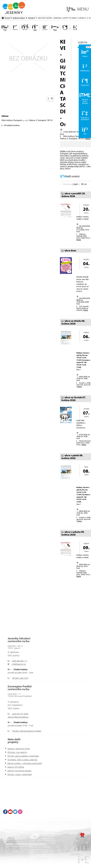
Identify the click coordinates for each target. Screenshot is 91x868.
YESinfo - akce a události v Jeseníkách (23, 756)
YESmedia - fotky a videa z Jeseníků (22, 760)
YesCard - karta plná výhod (18, 749)
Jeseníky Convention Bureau (19, 771)
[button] (78, 9)
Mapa (88, 138)
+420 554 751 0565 (20, 714)
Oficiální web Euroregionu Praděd (27, 731)
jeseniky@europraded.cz (18, 717)
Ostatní (31, 18)
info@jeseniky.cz (19, 664)
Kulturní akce (19, 18)
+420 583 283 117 (19, 661)
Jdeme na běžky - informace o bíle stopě (25, 763)
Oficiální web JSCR (20, 678)
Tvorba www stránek (82, 835)
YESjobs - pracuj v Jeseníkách (20, 774)
